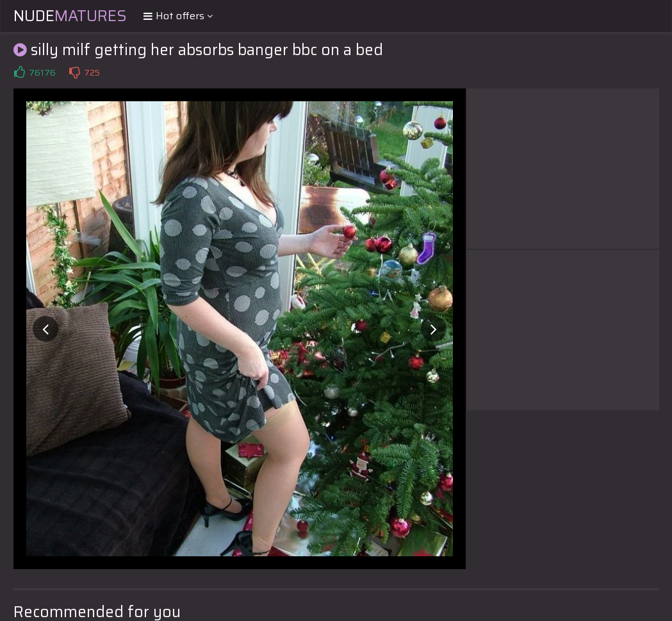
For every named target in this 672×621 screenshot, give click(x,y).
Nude (70, 16)
